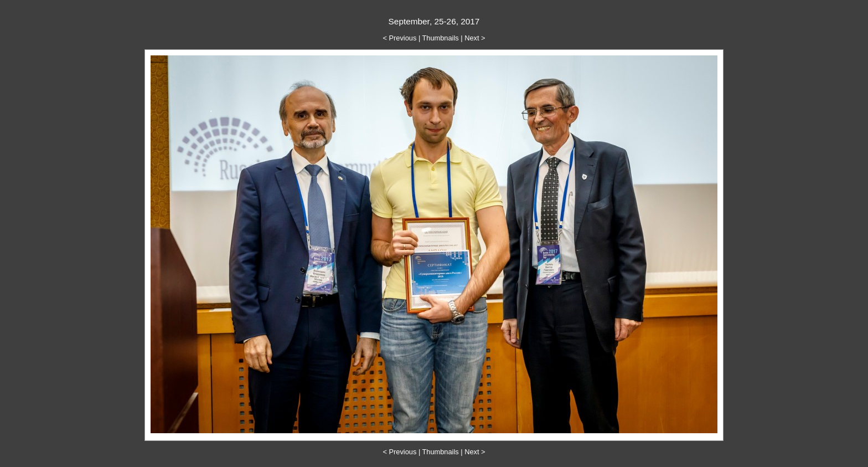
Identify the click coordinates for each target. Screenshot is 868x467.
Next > (475, 38)
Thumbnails (441, 38)
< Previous (400, 38)
